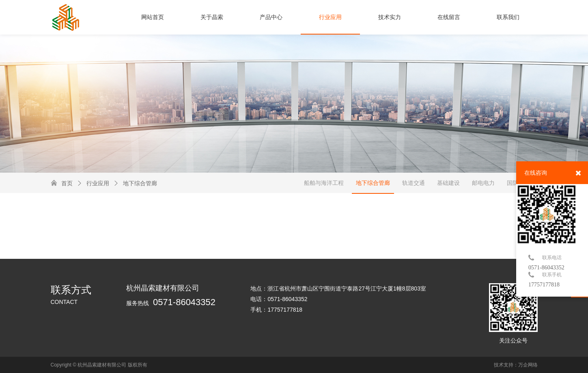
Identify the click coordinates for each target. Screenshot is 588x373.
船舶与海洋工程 (324, 183)
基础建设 (448, 183)
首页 (67, 183)
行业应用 (93, 183)
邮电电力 (483, 183)
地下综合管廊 (135, 183)
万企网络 (528, 365)
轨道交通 (414, 183)
